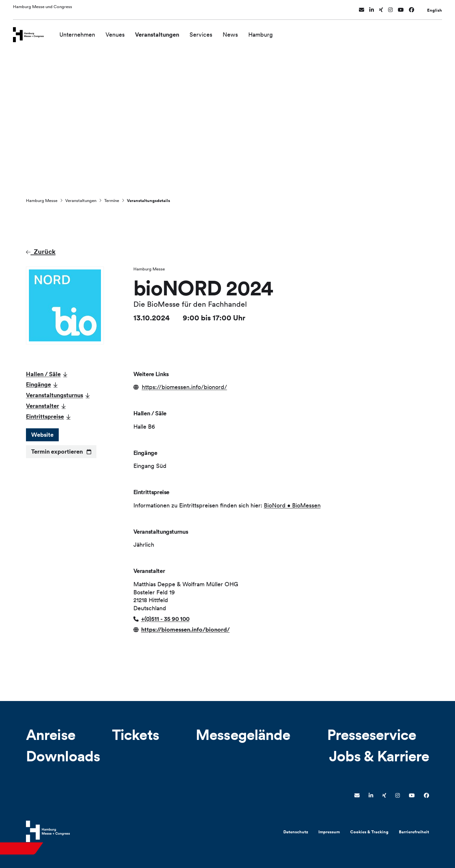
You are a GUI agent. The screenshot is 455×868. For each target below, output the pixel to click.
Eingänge (38, 384)
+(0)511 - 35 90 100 (165, 619)
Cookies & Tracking (369, 832)
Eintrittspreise (45, 416)
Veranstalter (43, 406)
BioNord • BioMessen (292, 505)
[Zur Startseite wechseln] (32, 31)
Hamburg (268, 32)
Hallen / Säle (43, 374)
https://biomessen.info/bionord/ (184, 387)
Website (42, 435)
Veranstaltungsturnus (55, 395)
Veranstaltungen (165, 32)
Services (209, 32)
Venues (123, 32)
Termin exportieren (57, 452)
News (238, 32)
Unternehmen (85, 32)
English (435, 8)
